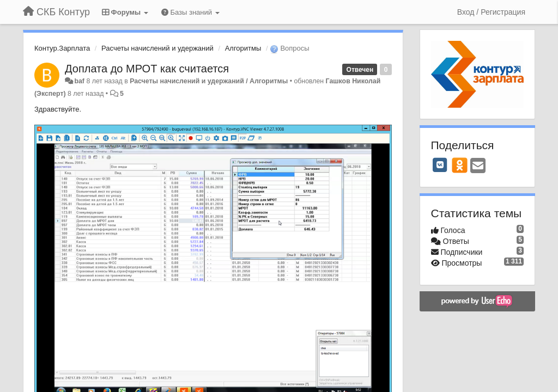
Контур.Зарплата (62, 48)
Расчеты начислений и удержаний (157, 48)
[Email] (478, 166)
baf (79, 81)
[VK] (440, 165)
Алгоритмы (243, 48)
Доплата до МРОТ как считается (147, 69)
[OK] (460, 165)
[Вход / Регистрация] (491, 12)
